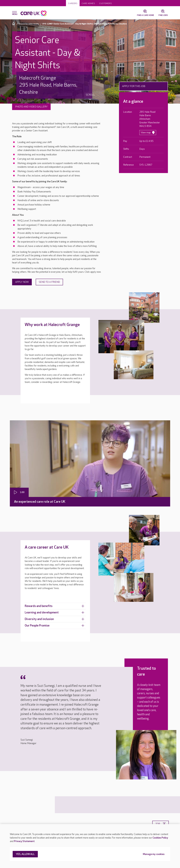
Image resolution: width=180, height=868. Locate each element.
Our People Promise (55, 626)
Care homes (88, 3)
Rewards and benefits (55, 606)
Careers (73, 3)
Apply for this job (134, 86)
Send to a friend (49, 282)
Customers (106, 3)
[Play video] (19, 492)
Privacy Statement (24, 841)
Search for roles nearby (29, 24)
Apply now (22, 282)
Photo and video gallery (31, 107)
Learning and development (55, 613)
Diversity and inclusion (55, 619)
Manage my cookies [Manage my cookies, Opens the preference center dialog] (154, 854)
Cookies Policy (160, 838)
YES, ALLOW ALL (25, 854)
